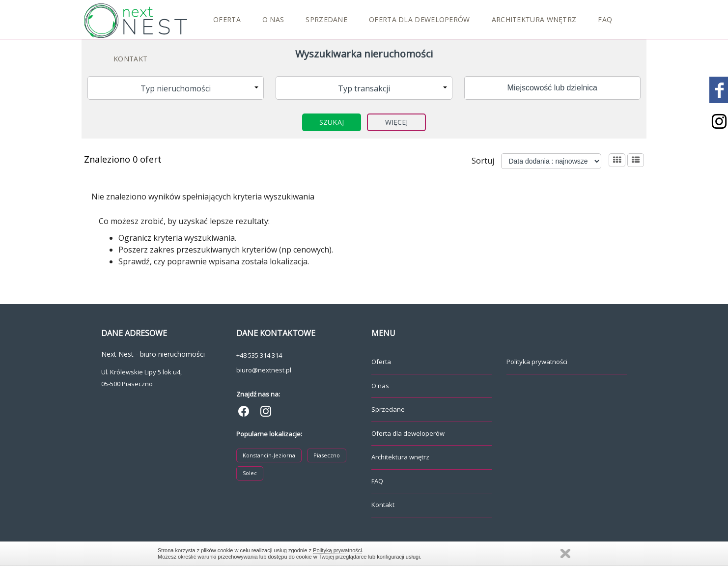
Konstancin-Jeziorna (269, 455)
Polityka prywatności (537, 362)
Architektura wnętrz (534, 19)
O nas (273, 19)
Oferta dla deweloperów (420, 19)
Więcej (397, 122)
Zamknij (565, 553)
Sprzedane (326, 19)
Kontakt (130, 59)
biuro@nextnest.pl (264, 370)
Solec (250, 473)
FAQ (605, 19)
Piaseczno (327, 455)
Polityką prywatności (337, 550)
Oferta (227, 19)
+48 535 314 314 (259, 355)
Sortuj (483, 161)
